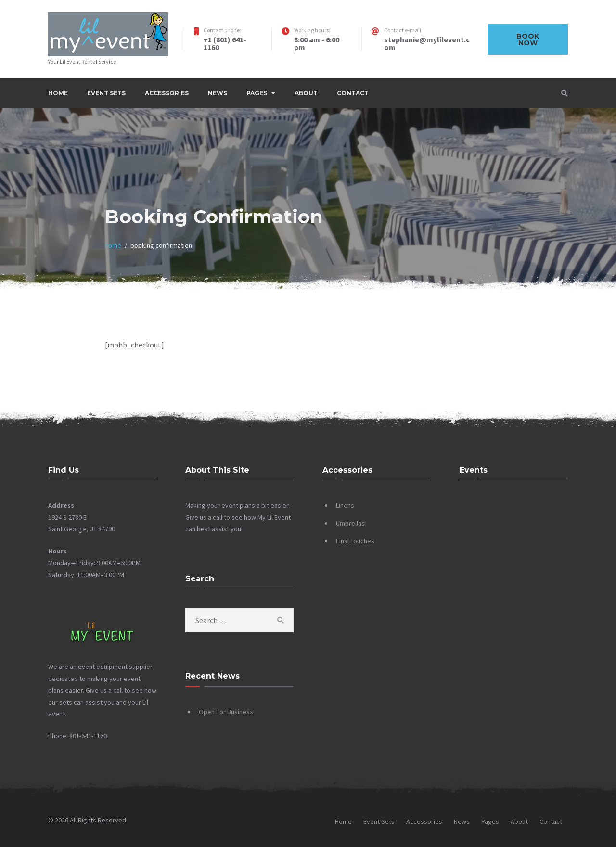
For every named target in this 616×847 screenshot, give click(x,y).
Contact (353, 93)
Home (58, 93)
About (306, 93)
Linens (345, 505)
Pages (257, 93)
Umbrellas (350, 523)
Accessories (167, 93)
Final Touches (355, 541)
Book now (528, 39)
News (218, 93)
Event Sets (106, 93)
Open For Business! (227, 712)
